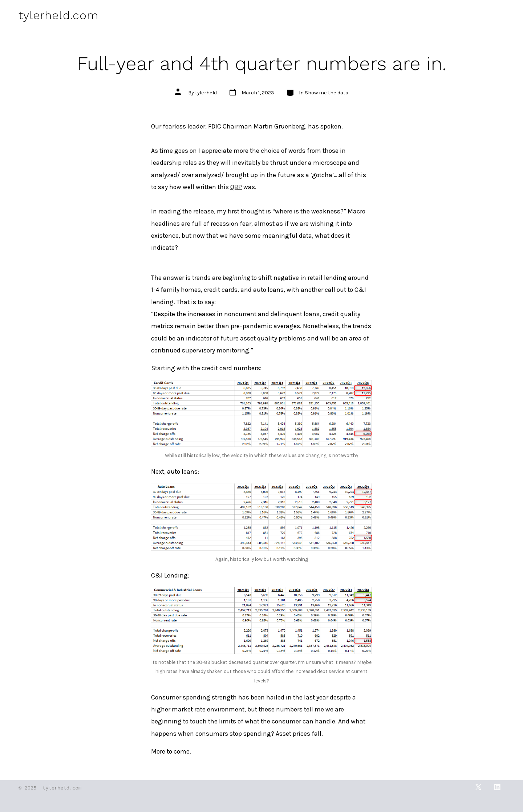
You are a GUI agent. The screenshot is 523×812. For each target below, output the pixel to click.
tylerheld (206, 93)
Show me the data (327, 93)
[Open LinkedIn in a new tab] (497, 787)
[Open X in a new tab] (478, 787)
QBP (236, 187)
